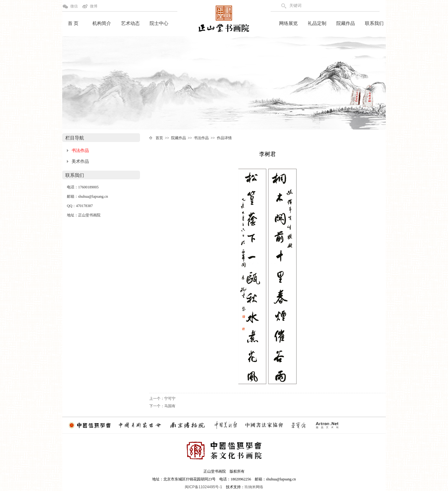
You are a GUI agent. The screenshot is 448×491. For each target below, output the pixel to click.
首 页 (73, 23)
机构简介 (102, 23)
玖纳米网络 (254, 487)
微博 (94, 6)
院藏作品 (346, 23)
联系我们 (374, 23)
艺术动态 (130, 23)
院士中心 (159, 23)
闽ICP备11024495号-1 (203, 487)
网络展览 (288, 23)
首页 (159, 138)
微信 (74, 6)
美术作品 (80, 161)
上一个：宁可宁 (162, 399)
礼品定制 (317, 23)
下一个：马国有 (162, 406)
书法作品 (80, 151)
